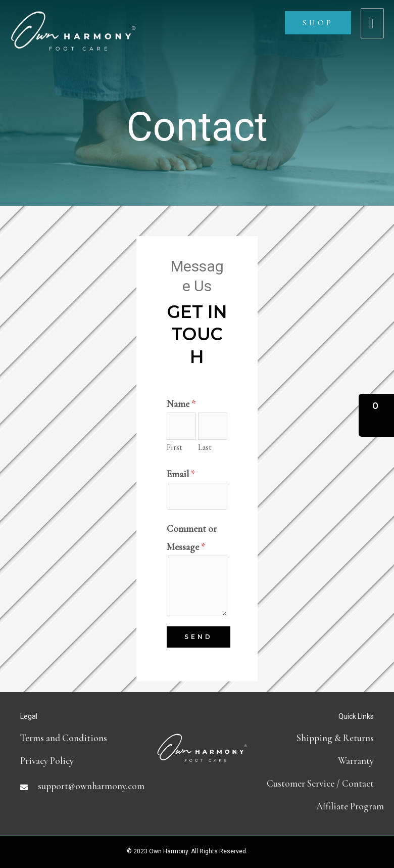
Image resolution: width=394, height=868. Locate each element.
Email (181, 474)
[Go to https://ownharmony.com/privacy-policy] (81, 761)
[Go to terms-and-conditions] (81, 738)
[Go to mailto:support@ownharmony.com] (81, 786)
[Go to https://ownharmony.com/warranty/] (323, 761)
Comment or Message (192, 537)
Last (205, 447)
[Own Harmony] (73, 23)
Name (181, 404)
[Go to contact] (323, 783)
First (175, 447)
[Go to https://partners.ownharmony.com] (323, 806)
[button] (376, 415)
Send (199, 637)
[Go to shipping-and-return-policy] (323, 738)
